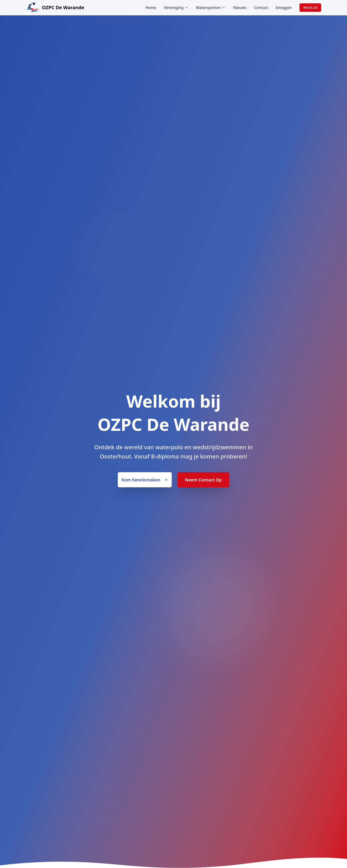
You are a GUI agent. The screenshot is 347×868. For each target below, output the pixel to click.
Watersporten (211, 8)
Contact (261, 8)
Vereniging (176, 8)
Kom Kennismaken (145, 480)
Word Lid (310, 7)
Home (151, 8)
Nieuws (240, 8)
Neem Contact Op (203, 480)
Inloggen (284, 8)
